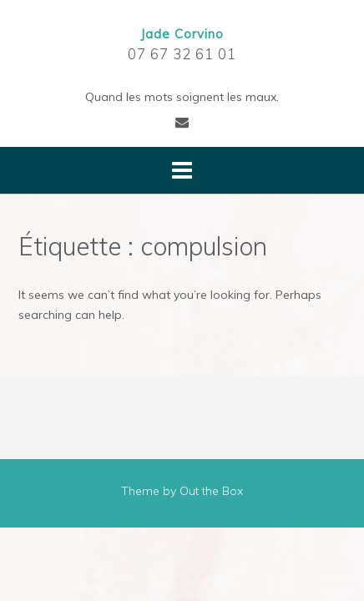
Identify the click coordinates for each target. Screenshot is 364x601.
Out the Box (211, 491)
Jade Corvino (182, 34)
